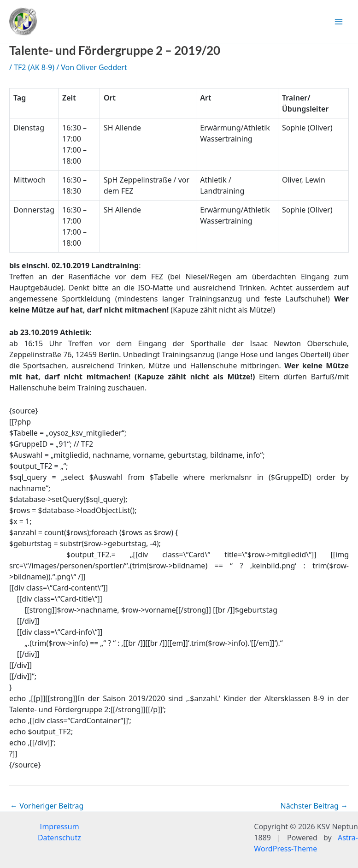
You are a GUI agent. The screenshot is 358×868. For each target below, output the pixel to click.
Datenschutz (59, 838)
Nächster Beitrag (314, 806)
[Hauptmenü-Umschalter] (339, 22)
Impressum (59, 827)
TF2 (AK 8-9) (34, 67)
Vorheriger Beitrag (47, 806)
